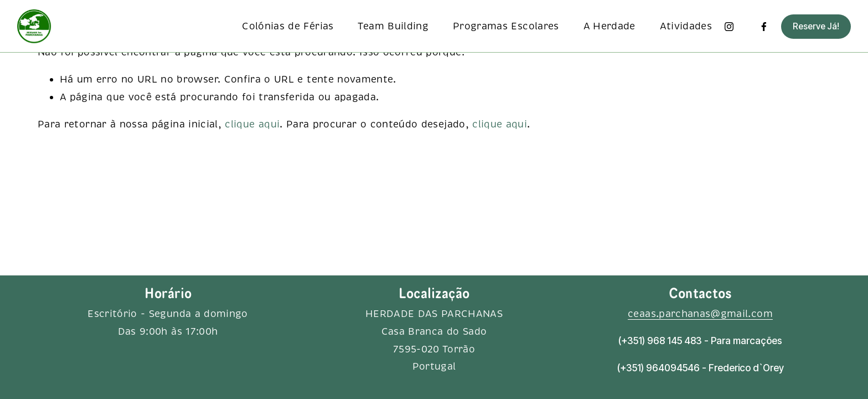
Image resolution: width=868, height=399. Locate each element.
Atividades (686, 26)
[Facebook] (764, 27)
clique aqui (252, 124)
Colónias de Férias (288, 26)
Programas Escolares (506, 26)
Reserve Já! (816, 26)
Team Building (393, 26)
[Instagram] (729, 27)
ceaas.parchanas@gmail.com (700, 314)
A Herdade (609, 26)
